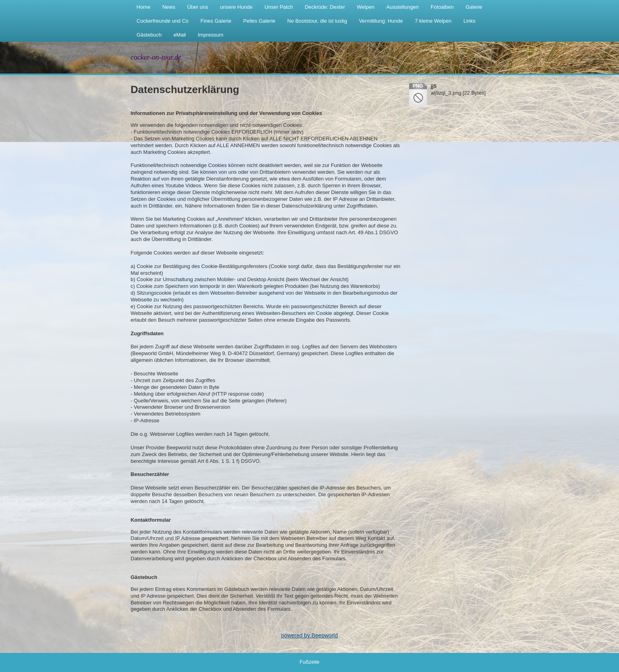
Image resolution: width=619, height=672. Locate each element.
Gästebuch (149, 35)
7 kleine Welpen (433, 21)
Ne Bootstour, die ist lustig (317, 21)
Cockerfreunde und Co (163, 21)
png (418, 86)
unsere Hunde (236, 7)
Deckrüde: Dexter (325, 7)
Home (144, 7)
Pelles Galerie (259, 21)
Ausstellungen (403, 7)
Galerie (474, 7)
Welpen (366, 7)
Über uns (198, 7)
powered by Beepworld (309, 635)
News (169, 7)
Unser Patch (279, 7)
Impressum (210, 35)
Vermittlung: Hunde (381, 21)
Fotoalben (442, 7)
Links (470, 21)
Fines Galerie (216, 21)
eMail (179, 35)
